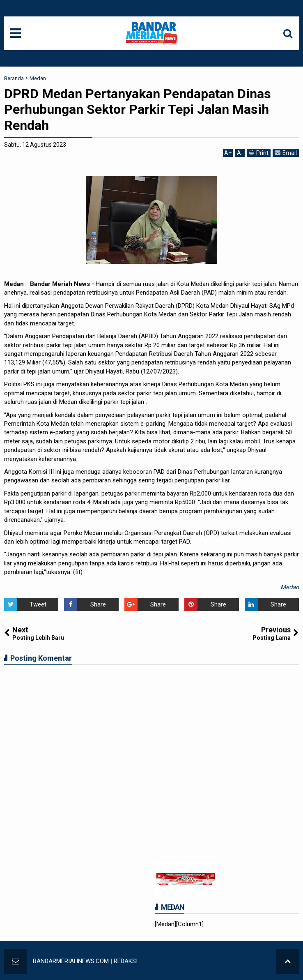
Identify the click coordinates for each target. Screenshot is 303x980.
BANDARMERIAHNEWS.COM (71, 961)
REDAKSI (126, 961)
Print (259, 153)
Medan (290, 587)
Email (286, 153)
